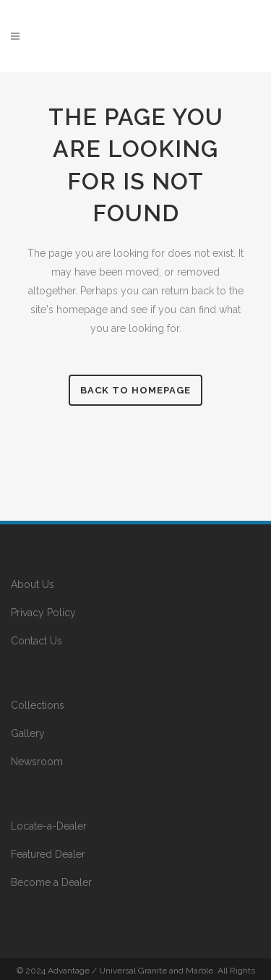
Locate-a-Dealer (49, 826)
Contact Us (36, 641)
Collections (38, 705)
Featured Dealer (48, 854)
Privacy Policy (43, 613)
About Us (33, 584)
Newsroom (37, 762)
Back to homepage (135, 390)
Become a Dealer (51, 882)
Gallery (28, 733)
